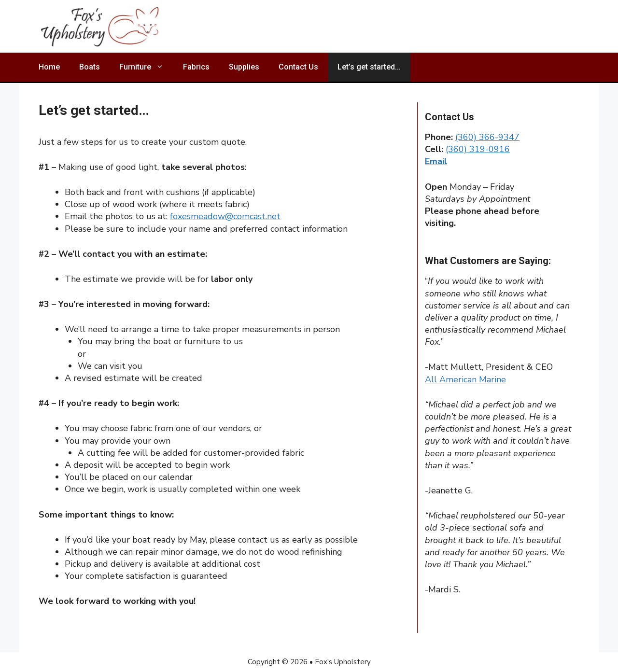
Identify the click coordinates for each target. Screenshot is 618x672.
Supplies (244, 67)
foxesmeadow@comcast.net (225, 216)
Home (49, 67)
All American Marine (465, 379)
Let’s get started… (369, 67)
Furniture (146, 67)
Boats (90, 67)
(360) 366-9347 (487, 137)
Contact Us (298, 67)
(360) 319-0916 (478, 149)
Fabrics (196, 67)
